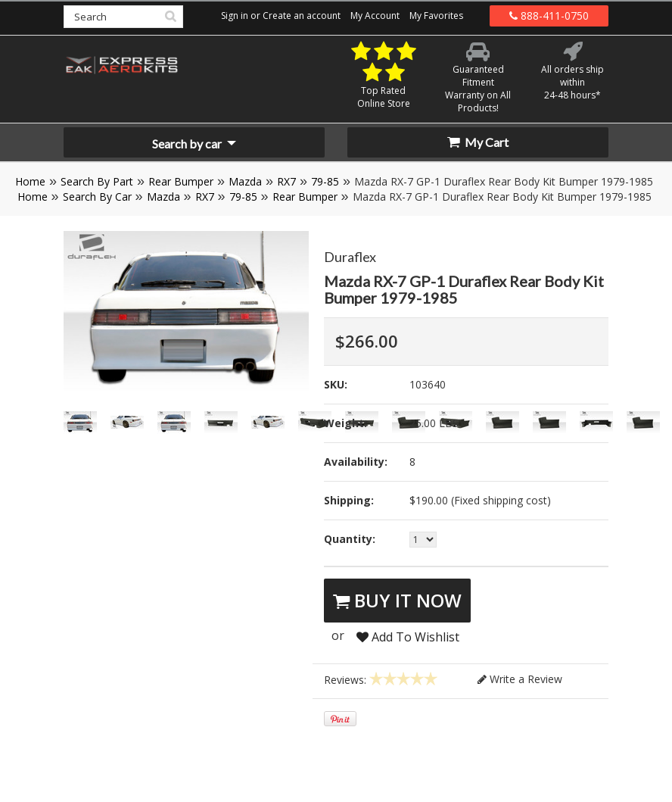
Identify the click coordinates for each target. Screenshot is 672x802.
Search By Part (97, 181)
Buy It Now (397, 600)
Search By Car (97, 197)
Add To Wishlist (408, 637)
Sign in (235, 16)
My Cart (478, 142)
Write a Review (520, 679)
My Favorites (436, 16)
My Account (375, 16)
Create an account (302, 16)
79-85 (325, 181)
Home (30, 181)
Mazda (245, 181)
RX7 (286, 181)
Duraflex (350, 257)
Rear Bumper (181, 181)
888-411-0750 (549, 16)
